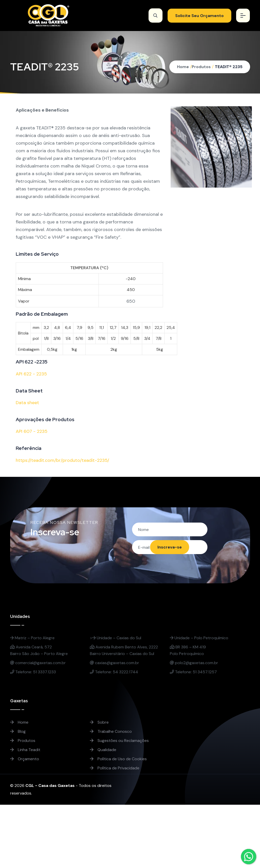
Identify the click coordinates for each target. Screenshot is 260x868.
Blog (18, 732)
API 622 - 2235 (31, 374)
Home (183, 67)
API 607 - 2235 (32, 431)
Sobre (99, 722)
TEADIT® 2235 (229, 67)
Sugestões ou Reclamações (119, 741)
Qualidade (103, 750)
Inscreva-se (169, 547)
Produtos (201, 67)
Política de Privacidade (115, 768)
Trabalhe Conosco (111, 732)
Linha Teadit (25, 750)
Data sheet (27, 403)
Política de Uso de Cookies (118, 759)
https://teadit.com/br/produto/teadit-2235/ (62, 460)
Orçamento (25, 759)
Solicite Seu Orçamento (199, 16)
